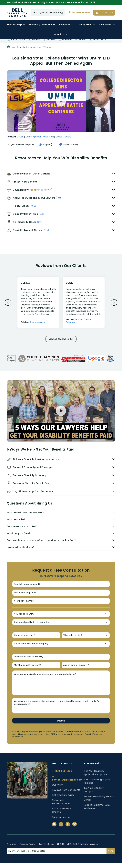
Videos (48, 47)
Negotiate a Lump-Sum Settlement (97, 814)
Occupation (86, 25)
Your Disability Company (23, 47)
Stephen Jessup (37, 322)
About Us (61, 34)
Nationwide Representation (61, 810)
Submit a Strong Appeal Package (97, 789)
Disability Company (42, 25)
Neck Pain (48, 137)
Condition (66, 25)
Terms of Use (46, 852)
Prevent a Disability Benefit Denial (99, 806)
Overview (57, 793)
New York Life (81, 319)
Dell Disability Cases (63, 803)
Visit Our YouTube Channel (62, 818)
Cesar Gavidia (63, 137)
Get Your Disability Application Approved (96, 780)
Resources (107, 25)
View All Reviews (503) (61, 339)
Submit (61, 728)
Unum (40, 47)
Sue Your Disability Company (94, 797)
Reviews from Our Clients (66, 798)
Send (111, 859)
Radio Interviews (61, 825)
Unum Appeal (33, 137)
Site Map (12, 852)
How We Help (16, 25)
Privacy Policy (28, 852)
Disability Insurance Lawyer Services (17, 13)
